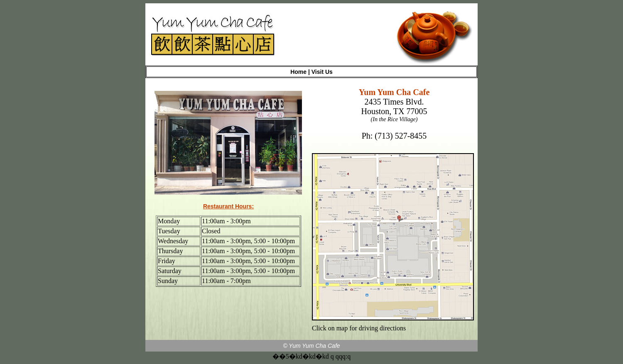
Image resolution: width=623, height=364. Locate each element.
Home (298, 72)
